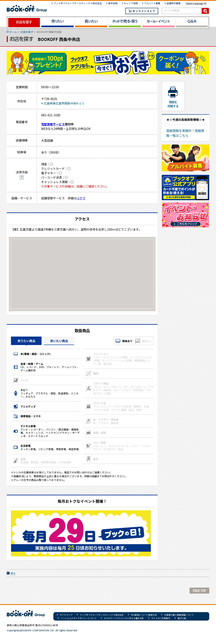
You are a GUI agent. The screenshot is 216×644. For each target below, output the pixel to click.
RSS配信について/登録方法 (144, 615)
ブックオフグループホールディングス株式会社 (78, 3)
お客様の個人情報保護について (179, 615)
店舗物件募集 (174, 3)
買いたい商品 (59, 341)
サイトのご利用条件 (161, 618)
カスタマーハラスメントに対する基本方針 (124, 618)
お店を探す (27, 32)
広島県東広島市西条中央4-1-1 (64, 103)
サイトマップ (66, 615)
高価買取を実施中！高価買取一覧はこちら (185, 133)
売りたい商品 (26, 341)
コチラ (81, 198)
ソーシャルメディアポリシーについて (79, 618)
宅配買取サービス (53, 124)
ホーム (13, 32)
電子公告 (182, 618)
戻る (13, 573)
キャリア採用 (131, 3)
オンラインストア (142, 11)
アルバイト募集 (152, 3)
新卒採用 (113, 3)
